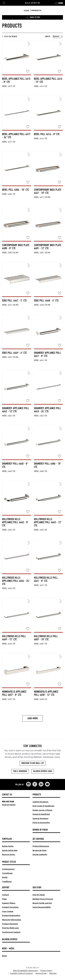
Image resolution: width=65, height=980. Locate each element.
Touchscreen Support (11, 932)
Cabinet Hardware (41, 802)
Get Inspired (38, 839)
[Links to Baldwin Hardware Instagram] (28, 784)
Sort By (48, 37)
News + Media (8, 949)
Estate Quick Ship (10, 850)
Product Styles (9, 862)
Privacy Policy (46, 971)
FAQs (4, 899)
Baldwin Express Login (43, 771)
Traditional (7, 882)
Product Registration (11, 916)
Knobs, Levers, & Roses (42, 810)
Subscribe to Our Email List (33, 763)
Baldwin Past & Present (43, 899)
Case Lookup (8, 911)
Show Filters (33, 17)
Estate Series (8, 846)
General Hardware (41, 818)
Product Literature (10, 924)
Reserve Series (9, 855)
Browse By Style (40, 850)
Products (37, 795)
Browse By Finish (40, 830)
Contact (5, 895)
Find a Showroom (20, 771)
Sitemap (53, 973)
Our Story (37, 888)
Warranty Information (12, 920)
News (5, 956)
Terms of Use (41, 973)
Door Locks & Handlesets (43, 806)
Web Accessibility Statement (25, 971)
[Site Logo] (33, 3)
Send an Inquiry (9, 805)
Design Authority (40, 855)
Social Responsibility (42, 907)
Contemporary (8, 869)
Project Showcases (41, 846)
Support (6, 888)
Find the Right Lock (10, 928)
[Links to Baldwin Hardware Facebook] (35, 784)
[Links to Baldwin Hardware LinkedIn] (41, 784)
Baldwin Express (10, 939)
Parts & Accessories (41, 823)
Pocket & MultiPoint (41, 814)
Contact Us (7, 795)
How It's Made (39, 895)
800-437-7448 (8, 801)
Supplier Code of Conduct (21, 973)
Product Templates (10, 907)
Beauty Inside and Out (42, 903)
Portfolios (7, 839)
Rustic (5, 877)
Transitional (7, 873)
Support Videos (9, 903)
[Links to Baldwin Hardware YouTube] (47, 784)
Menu (59, 3)
